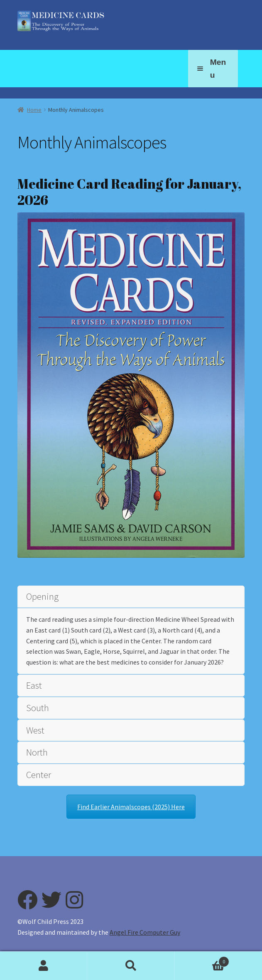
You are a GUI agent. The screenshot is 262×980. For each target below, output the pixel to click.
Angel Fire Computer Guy (145, 932)
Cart (202, 960)
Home (34, 110)
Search (131, 966)
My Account (44, 966)
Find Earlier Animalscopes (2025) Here (131, 807)
